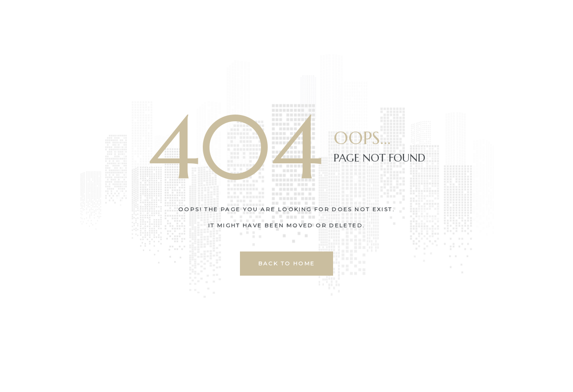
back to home (287, 263)
